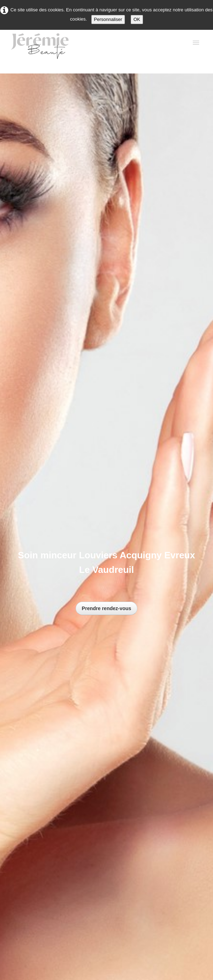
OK (137, 19)
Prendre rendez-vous (106, 608)
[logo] (47, 48)
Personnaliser (108, 19)
